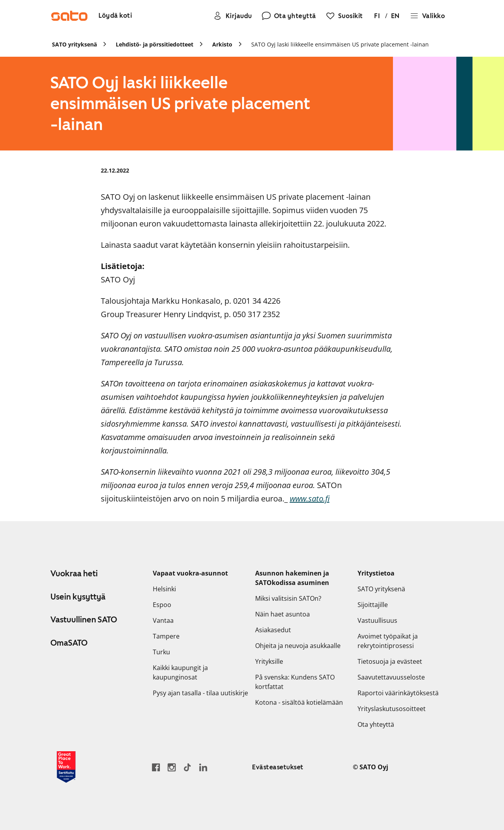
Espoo (162, 605)
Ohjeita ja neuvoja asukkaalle (298, 646)
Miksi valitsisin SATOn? (288, 598)
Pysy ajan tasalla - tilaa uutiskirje (200, 693)
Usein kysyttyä (78, 597)
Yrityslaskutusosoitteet (392, 709)
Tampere (166, 636)
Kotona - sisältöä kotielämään (299, 702)
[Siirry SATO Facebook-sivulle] (156, 767)
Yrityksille (269, 661)
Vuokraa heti (74, 574)
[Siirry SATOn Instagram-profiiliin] (172, 767)
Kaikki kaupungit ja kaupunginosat (180, 672)
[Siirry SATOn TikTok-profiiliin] (187, 767)
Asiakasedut (273, 630)
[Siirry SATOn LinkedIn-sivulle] (203, 767)
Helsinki (164, 589)
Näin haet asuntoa (283, 614)
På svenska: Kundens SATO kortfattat (295, 682)
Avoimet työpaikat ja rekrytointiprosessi (388, 641)
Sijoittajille (373, 605)
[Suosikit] (344, 16)
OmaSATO (69, 643)
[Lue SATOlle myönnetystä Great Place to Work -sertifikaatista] (66, 767)
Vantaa (163, 620)
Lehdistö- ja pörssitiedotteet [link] (155, 44)
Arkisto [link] (222, 44)
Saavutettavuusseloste (391, 677)
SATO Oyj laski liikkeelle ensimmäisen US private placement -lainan (340, 44)
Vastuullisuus (377, 620)
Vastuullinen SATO (84, 620)
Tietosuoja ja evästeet (390, 661)
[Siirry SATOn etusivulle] (69, 16)
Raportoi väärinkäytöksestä (398, 693)
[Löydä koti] (115, 16)
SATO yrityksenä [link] (74, 44)
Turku (161, 652)
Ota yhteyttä (376, 724)
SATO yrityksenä (381, 589)
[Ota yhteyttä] (289, 16)
